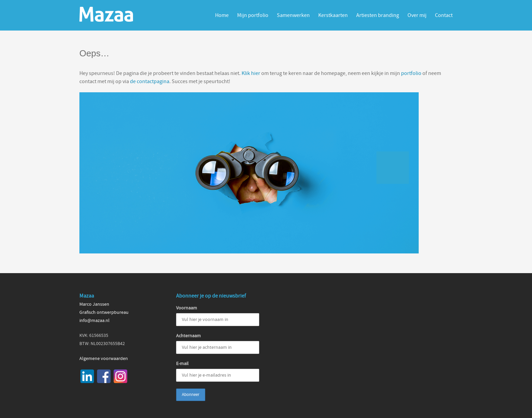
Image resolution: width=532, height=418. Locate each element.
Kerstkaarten (333, 15)
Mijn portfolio (253, 15)
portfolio (411, 73)
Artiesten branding (378, 15)
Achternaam (188, 336)
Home (222, 15)
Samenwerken (293, 15)
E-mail (182, 364)
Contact (444, 15)
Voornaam (187, 308)
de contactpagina (150, 81)
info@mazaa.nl (94, 321)
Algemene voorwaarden (104, 359)
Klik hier (251, 73)
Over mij (417, 15)
